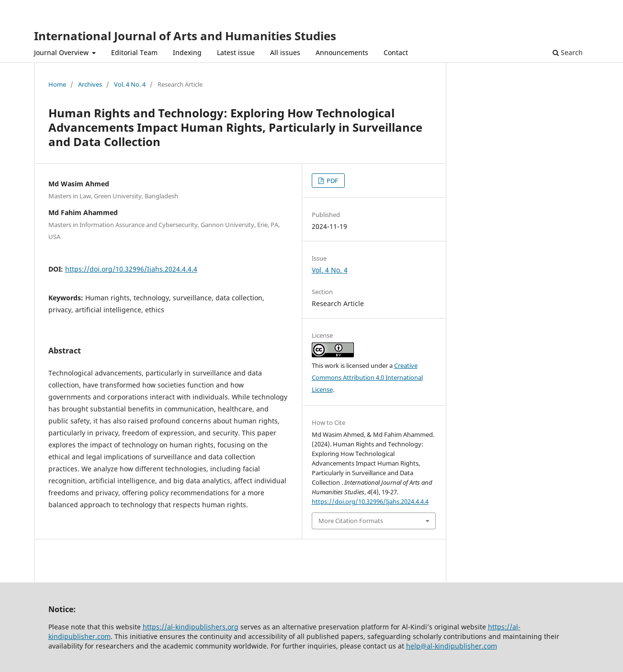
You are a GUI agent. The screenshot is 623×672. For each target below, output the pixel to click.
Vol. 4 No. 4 (130, 84)
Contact (396, 52)
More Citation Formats (351, 521)
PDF (332, 181)
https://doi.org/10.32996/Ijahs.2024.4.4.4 (131, 269)
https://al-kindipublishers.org (191, 627)
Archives (90, 84)
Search (568, 52)
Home (57, 84)
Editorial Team (134, 52)
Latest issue (236, 52)
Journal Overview (62, 52)
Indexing (187, 52)
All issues (285, 52)
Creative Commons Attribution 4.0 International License (367, 377)
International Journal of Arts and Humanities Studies (185, 36)
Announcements (342, 52)
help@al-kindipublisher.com (452, 646)
